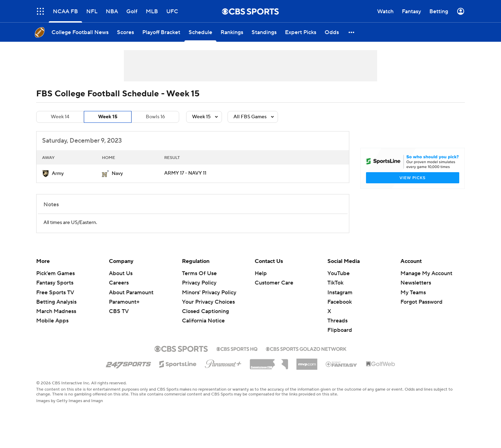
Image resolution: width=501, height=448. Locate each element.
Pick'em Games (55, 273)
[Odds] (332, 32)
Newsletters (416, 283)
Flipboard (340, 330)
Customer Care (274, 283)
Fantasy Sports (55, 283)
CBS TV (119, 311)
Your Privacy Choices (208, 302)
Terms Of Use (199, 273)
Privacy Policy (199, 283)
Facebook (340, 302)
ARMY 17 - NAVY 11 (185, 173)
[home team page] (46, 174)
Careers (119, 283)
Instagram (340, 293)
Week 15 (108, 117)
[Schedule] (200, 32)
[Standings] (264, 32)
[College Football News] (80, 32)
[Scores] (125, 32)
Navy (117, 174)
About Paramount (131, 293)
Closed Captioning (205, 311)
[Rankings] (232, 32)
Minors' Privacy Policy (209, 293)
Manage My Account (426, 273)
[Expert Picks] (301, 32)
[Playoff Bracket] (161, 32)
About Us (121, 273)
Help (261, 273)
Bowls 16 (155, 117)
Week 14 (60, 117)
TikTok (335, 283)
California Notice (203, 321)
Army (58, 174)
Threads (337, 321)
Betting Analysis (56, 302)
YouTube (339, 273)
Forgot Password (422, 302)
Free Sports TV (55, 293)
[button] (352, 32)
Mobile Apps (52, 321)
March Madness (56, 311)
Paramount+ (124, 302)
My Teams (413, 293)
